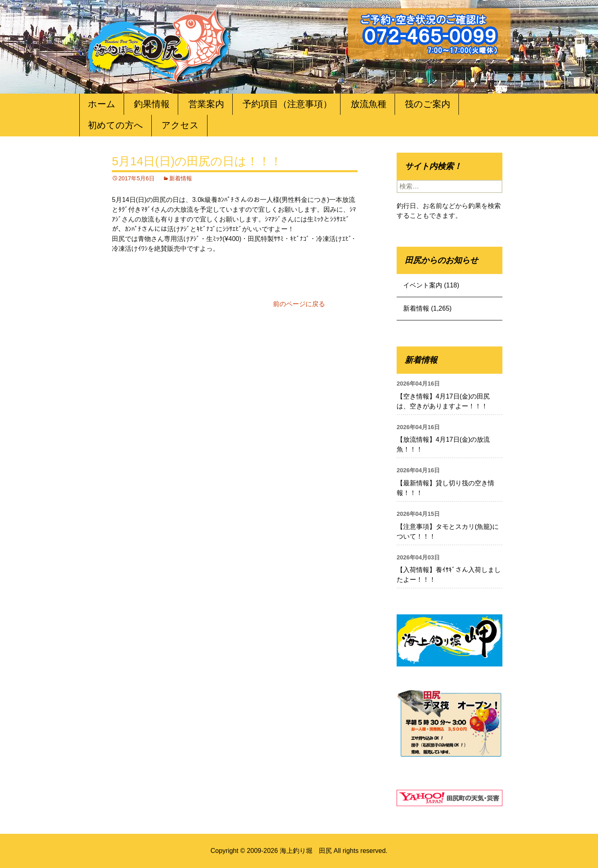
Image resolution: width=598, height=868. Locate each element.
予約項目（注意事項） (287, 104)
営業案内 (206, 104)
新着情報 (181, 178)
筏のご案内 (428, 104)
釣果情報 (152, 104)
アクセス (180, 125)
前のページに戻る (299, 304)
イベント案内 (423, 285)
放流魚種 (369, 104)
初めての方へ (116, 125)
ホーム (102, 104)
